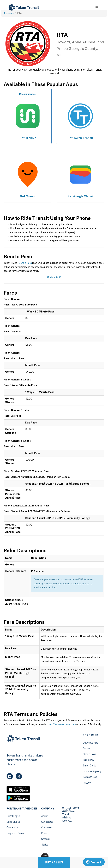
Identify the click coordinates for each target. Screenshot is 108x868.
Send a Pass (25, 263)
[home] (24, 8)
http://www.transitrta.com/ (62, 724)
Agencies (9, 13)
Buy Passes (54, 862)
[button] (97, 7)
